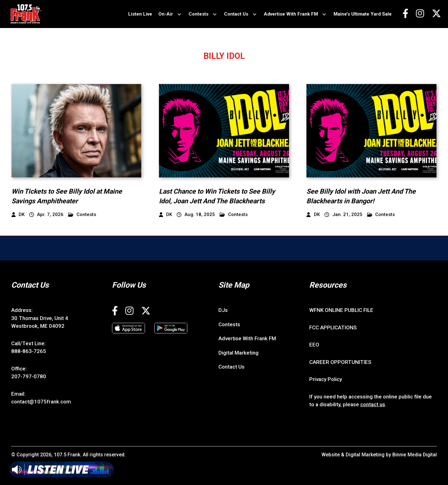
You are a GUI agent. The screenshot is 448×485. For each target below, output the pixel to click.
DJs (223, 310)
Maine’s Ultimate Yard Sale (362, 14)
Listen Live (140, 14)
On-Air (165, 14)
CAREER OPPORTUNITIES (340, 362)
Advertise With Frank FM (291, 14)
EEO (314, 345)
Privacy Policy (326, 379)
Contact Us (236, 14)
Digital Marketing (238, 353)
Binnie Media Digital (414, 455)
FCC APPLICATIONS (333, 327)
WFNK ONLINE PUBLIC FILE (341, 310)
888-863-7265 (29, 351)
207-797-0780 (29, 376)
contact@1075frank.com (41, 402)
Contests (198, 14)
